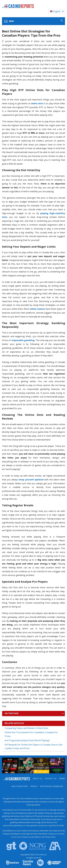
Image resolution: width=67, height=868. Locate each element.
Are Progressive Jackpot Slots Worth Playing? (27, 740)
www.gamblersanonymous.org (39, 825)
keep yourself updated (31, 480)
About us (37, 779)
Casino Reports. (41, 855)
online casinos (37, 309)
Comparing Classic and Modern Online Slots (26, 728)
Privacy (34, 786)
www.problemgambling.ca (13, 825)
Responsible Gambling (52, 786)
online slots (37, 103)
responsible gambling (23, 340)
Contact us (50, 779)
